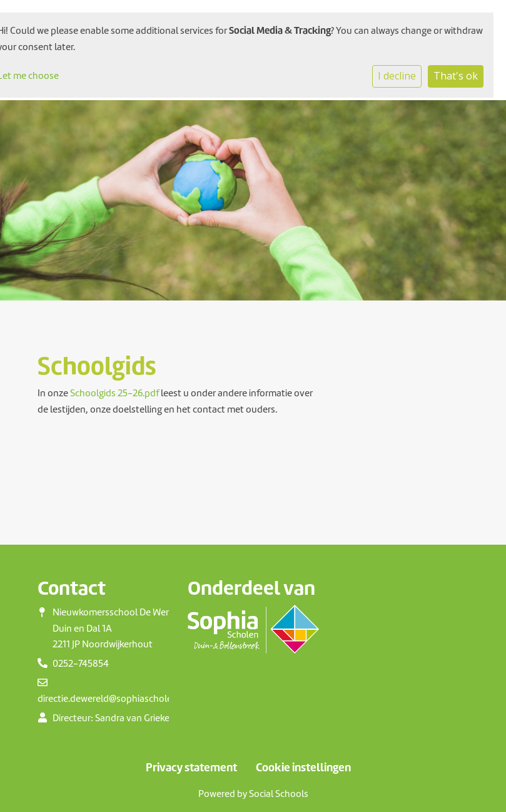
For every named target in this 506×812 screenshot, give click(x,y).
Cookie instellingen (303, 768)
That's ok (456, 76)
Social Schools (279, 794)
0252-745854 (81, 664)
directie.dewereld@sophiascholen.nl (113, 699)
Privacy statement (191, 768)
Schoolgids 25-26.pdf (114, 393)
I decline (397, 76)
